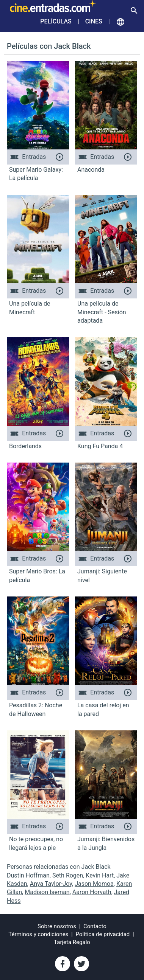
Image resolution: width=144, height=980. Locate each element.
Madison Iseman (47, 892)
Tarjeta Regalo (72, 942)
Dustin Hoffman (28, 875)
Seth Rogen (68, 875)
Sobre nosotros (57, 926)
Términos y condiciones (38, 934)
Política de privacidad (103, 934)
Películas (56, 21)
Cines (94, 21)
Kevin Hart (100, 875)
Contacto (95, 926)
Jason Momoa (94, 884)
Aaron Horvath (92, 892)
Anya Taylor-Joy (51, 884)
